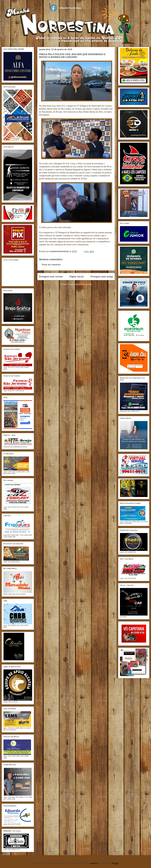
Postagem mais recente (51, 276)
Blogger (115, 863)
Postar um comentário (51, 265)
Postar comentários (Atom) (80, 284)
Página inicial (77, 276)
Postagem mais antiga (102, 276)
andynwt (94, 863)
